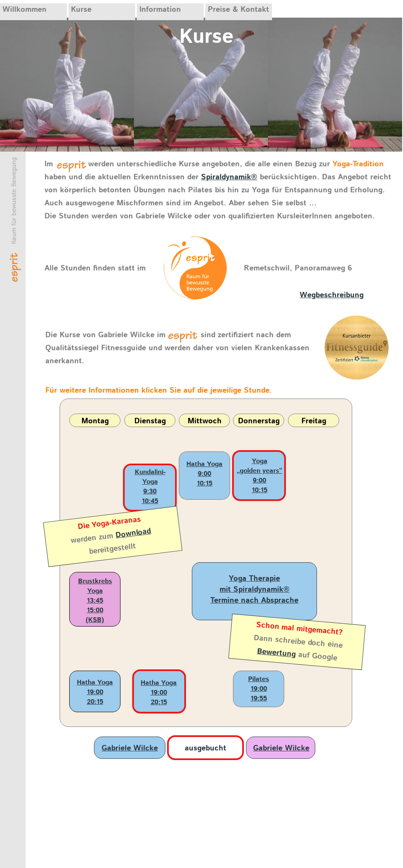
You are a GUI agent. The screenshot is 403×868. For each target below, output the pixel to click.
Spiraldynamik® (229, 177)
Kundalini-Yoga (150, 477)
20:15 (95, 702)
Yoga (260, 461)
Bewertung (277, 653)
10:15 (205, 484)
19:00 (95, 692)
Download (133, 533)
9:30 (150, 492)
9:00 (204, 474)
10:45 (150, 501)
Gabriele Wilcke (130, 748)
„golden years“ (259, 471)
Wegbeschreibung (332, 295)
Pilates (259, 679)
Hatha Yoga (204, 464)
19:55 (259, 699)
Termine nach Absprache (254, 601)
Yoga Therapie (254, 579)
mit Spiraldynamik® (255, 590)
